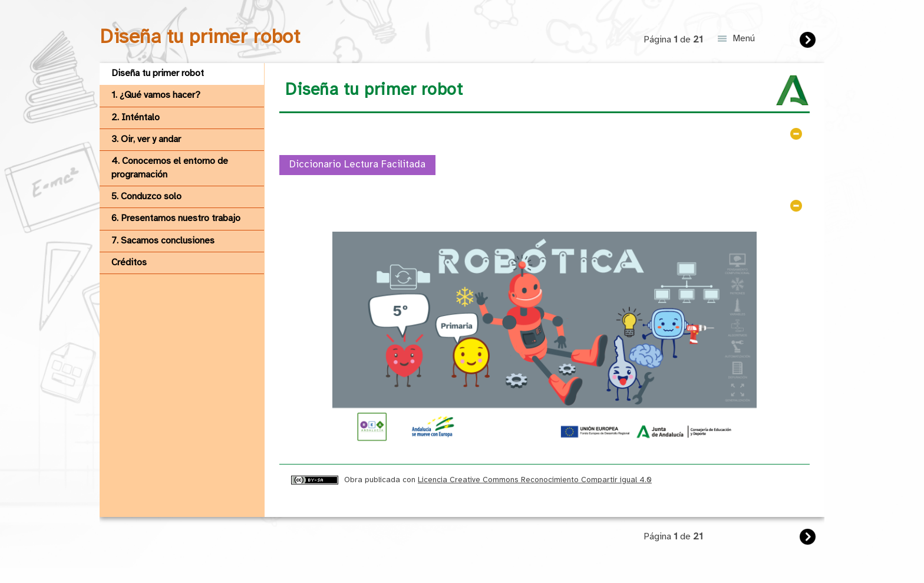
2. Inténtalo (136, 118)
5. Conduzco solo (146, 197)
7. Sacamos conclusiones (163, 241)
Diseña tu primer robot (158, 73)
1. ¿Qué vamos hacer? (156, 95)
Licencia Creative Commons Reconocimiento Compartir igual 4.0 (535, 480)
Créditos (129, 263)
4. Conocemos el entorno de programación (170, 168)
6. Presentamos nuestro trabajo (176, 218)
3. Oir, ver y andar (146, 139)
